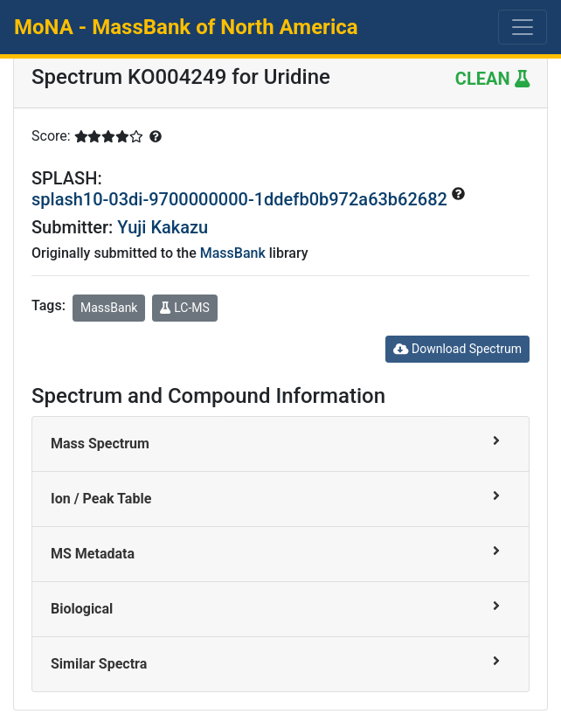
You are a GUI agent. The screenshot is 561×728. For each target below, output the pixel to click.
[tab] (280, 444)
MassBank (233, 253)
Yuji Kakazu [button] (163, 227)
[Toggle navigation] (523, 27)
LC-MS (184, 308)
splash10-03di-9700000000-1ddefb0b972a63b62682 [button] (242, 199)
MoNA (186, 27)
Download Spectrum (457, 349)
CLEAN (492, 79)
